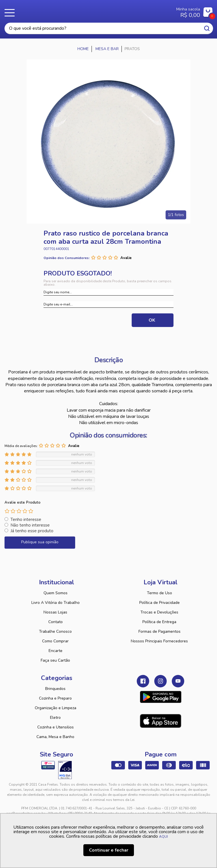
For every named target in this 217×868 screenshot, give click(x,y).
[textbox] (109, 28)
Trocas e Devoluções (159, 612)
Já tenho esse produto (32, 531)
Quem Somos (56, 593)
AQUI (163, 837)
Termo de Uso (160, 593)
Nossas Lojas (55, 612)
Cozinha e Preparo (55, 698)
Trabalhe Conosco (55, 631)
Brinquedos (55, 689)
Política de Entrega (159, 622)
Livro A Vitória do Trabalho (56, 603)
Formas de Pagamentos (160, 631)
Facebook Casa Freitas (143, 681)
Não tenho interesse (30, 525)
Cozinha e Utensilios (56, 727)
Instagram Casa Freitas (160, 681)
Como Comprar (55, 641)
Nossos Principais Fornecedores (159, 641)
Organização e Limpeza (56, 708)
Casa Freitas (91, 11)
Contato (56, 622)
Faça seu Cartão (55, 660)
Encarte (56, 651)
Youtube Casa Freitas (178, 681)
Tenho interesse (26, 519)
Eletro (55, 718)
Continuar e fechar (109, 850)
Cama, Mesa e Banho (55, 737)
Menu (11, 13)
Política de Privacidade (160, 603)
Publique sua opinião (40, 542)
